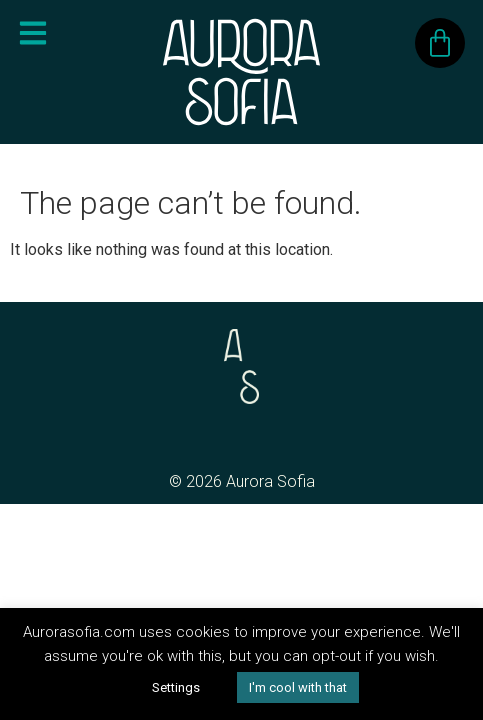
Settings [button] (176, 687)
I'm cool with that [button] (298, 687)
